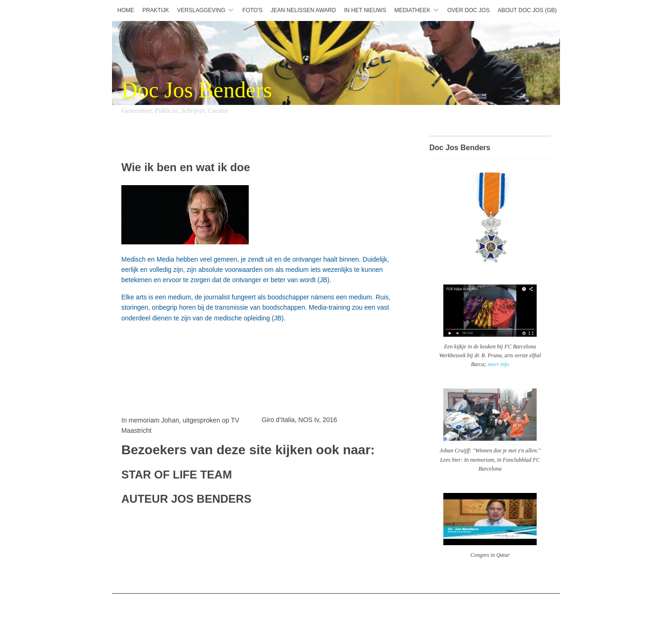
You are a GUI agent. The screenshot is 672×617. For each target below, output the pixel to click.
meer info (498, 364)
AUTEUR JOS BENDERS (186, 499)
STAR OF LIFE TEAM (177, 475)
